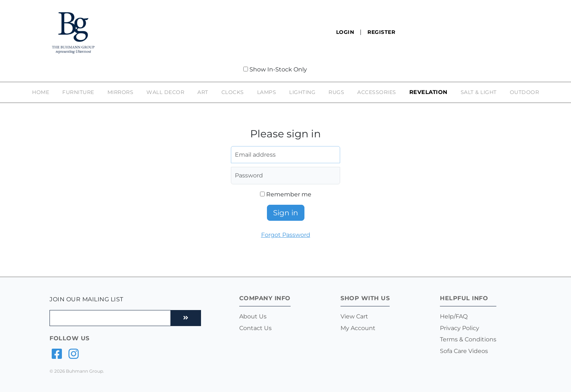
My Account (358, 328)
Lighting (302, 92)
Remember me (286, 194)
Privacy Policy (460, 328)
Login (345, 32)
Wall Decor (165, 92)
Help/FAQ (454, 316)
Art (203, 92)
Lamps (267, 92)
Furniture (78, 92)
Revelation (428, 92)
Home (41, 92)
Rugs (336, 92)
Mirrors (121, 92)
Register (381, 32)
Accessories (377, 92)
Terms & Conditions (468, 339)
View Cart (354, 316)
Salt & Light (479, 92)
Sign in (286, 213)
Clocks (233, 92)
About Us (253, 316)
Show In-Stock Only (278, 69)
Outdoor (525, 92)
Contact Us (255, 328)
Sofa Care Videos (464, 351)
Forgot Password (286, 235)
